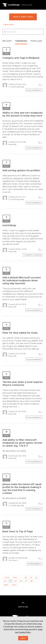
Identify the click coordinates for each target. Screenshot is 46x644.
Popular (36, 41)
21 (31, 577)
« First (7, 577)
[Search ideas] (23, 32)
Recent (7, 41)
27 (26, 581)
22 (36, 577)
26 (21, 581)
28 (31, 581)
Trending (21, 41)
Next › (6, 585)
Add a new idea (23, 17)
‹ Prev (15, 577)
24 (10, 581)
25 (16, 581)
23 (5, 581)
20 (26, 577)
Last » (14, 585)
